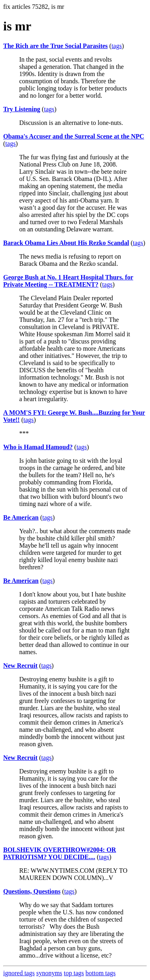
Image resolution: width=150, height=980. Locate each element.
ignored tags (19, 973)
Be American (21, 517)
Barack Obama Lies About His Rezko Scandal (66, 243)
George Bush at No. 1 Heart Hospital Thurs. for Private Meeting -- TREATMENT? (68, 281)
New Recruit (20, 666)
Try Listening (22, 109)
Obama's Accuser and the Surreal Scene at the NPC (74, 136)
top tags (74, 973)
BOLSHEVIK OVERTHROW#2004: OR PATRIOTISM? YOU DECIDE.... (60, 853)
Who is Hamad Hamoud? (38, 447)
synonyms (49, 973)
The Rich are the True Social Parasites (55, 46)
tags (117, 46)
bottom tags (101, 973)
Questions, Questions (32, 891)
